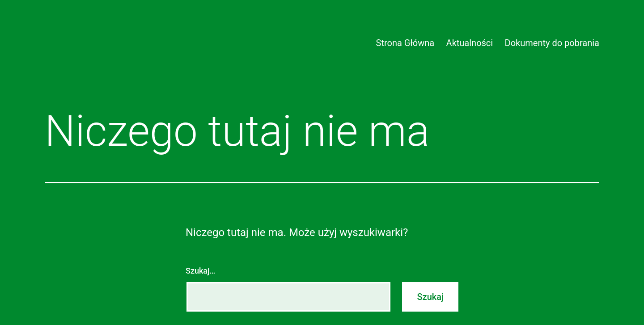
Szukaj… (200, 271)
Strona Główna (405, 43)
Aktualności (470, 43)
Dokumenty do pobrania (552, 43)
